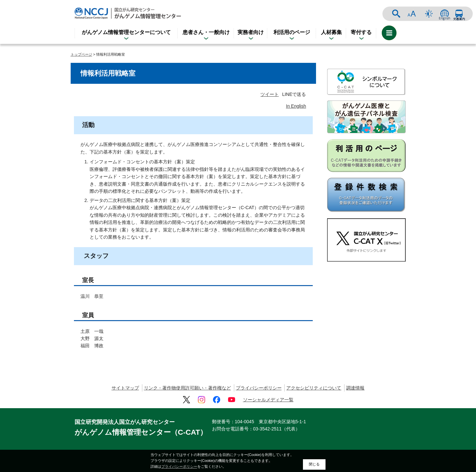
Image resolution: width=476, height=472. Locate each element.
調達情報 (355, 388)
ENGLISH (445, 14)
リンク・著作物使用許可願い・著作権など (187, 388)
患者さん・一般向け (206, 32)
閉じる (314, 464)
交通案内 (459, 14)
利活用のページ (292, 32)
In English (296, 106)
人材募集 (331, 32)
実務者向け (251, 32)
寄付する (361, 32)
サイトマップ (125, 388)
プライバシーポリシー (259, 388)
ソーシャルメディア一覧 (268, 400)
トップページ (81, 54)
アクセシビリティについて (314, 388)
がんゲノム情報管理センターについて (126, 32)
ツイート (270, 94)
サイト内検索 (396, 14)
